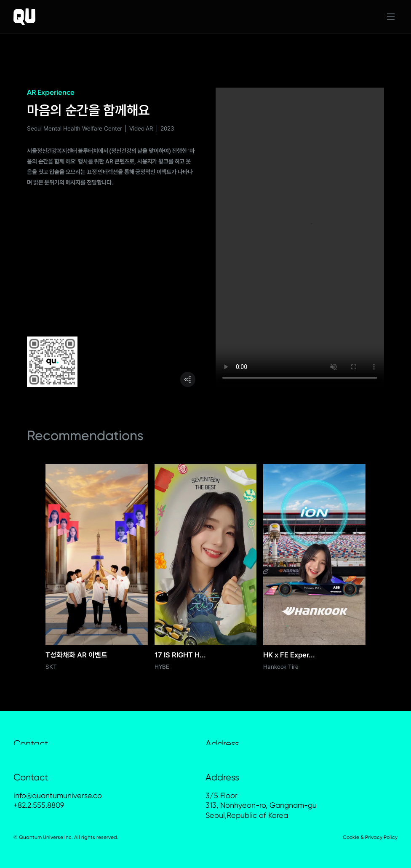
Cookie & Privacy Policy (370, 837)
